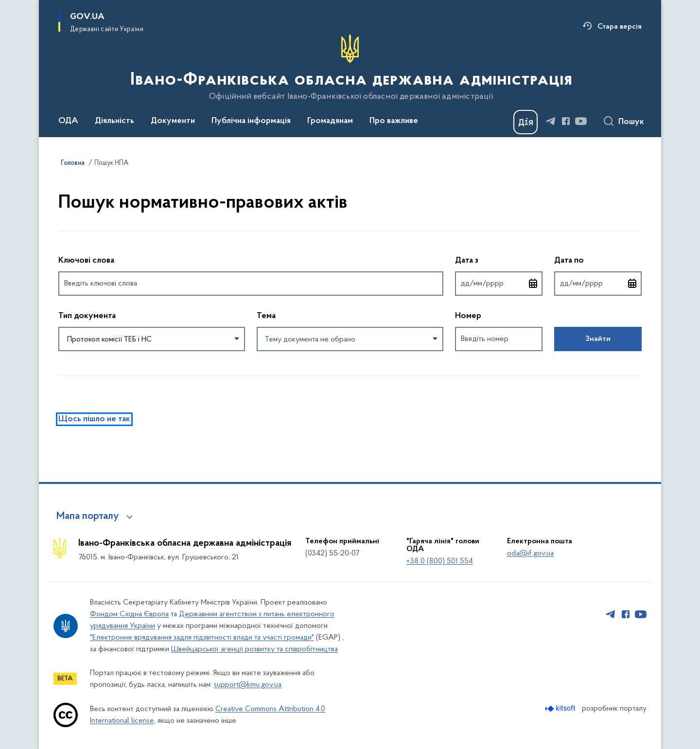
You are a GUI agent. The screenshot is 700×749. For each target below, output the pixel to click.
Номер (468, 316)
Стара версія (620, 27)
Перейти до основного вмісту (7, 7)
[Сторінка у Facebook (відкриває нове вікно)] (566, 121)
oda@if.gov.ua (530, 553)
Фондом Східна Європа (129, 614)
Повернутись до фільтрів (59, 357)
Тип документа (87, 316)
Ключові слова (86, 261)
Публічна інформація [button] (251, 121)
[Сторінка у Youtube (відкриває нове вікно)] (581, 121)
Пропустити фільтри (59, 238)
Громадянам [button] (330, 121)
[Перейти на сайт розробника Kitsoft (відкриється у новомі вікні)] (561, 708)
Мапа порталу (88, 517)
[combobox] (152, 339)
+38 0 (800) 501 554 (440, 561)
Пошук (631, 122)
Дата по (598, 260)
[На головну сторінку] (350, 68)
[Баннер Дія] (525, 122)
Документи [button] (173, 121)
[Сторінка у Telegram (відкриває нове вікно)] (551, 121)
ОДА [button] (68, 121)
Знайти (598, 339)
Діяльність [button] (114, 121)
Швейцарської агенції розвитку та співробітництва (254, 649)
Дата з (499, 260)
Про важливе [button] (394, 121)
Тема (266, 316)
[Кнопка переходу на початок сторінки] (678, 737)
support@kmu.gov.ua (248, 685)
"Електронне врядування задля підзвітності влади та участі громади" (202, 638)
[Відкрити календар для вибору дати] (533, 284)
